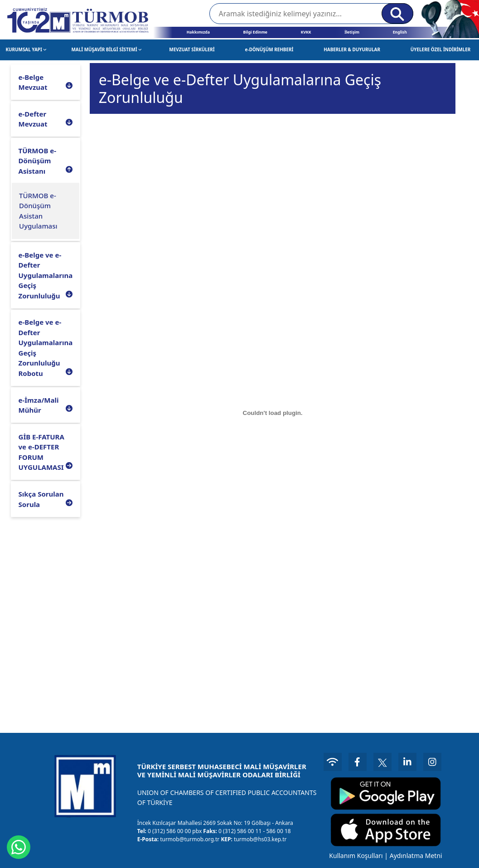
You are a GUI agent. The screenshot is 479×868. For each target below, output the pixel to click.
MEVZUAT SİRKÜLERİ (192, 49)
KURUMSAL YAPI (26, 49)
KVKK (306, 32)
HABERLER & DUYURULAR (352, 49)
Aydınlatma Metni (416, 856)
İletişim (352, 32)
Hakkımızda (198, 32)
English (400, 32)
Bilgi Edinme (255, 32)
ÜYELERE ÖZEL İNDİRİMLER (441, 49)
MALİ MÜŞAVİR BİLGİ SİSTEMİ (106, 49)
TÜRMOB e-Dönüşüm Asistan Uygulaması (38, 211)
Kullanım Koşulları (356, 856)
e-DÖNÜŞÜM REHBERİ (269, 49)
